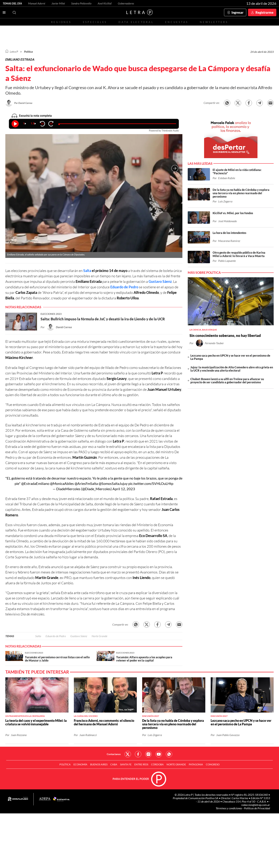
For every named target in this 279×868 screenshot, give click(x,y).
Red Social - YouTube (159, 754)
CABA (114, 764)
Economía (80, 764)
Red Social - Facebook (138, 754)
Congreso (213, 764)
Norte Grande (99, 636)
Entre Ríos (141, 764)
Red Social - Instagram (148, 754)
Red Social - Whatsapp (169, 754)
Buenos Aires (99, 764)
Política (28, 51)
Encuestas (177, 22)
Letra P (14, 51)
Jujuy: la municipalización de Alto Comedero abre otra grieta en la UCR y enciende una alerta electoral (232, 369)
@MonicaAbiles (62, 483)
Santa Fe (126, 764)
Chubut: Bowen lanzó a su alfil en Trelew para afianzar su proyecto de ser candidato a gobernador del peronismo (227, 381)
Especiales (95, 22)
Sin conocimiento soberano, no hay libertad (225, 335)
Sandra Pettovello (81, 3)
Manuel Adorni (37, 3)
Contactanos (114, 754)
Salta (87, 271)
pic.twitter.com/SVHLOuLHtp (151, 483)
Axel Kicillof (105, 3)
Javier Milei (58, 3)
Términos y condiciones (229, 808)
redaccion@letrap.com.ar (256, 805)
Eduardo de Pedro (124, 287)
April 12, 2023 (124, 489)
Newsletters (214, 22)
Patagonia (196, 764)
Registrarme (264, 12)
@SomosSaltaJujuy (113, 483)
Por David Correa (23, 103)
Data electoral (136, 22)
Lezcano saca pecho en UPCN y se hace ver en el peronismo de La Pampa (230, 357)
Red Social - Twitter (128, 754)
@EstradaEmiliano (35, 483)
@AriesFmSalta (86, 483)
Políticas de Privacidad (257, 808)
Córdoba (157, 764)
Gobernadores (126, 3)
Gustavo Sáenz (160, 281)
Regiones (61, 22)
